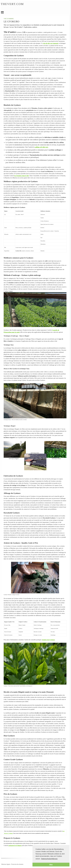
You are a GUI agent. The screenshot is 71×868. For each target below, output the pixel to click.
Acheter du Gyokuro (48, 640)
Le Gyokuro (32, 6)
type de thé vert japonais (51, 43)
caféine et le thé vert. (42, 147)
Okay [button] (51, 865)
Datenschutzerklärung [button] (49, 859)
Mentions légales (6, 864)
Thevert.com (12, 4)
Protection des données (17, 864)
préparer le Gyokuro (15, 845)
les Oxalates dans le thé (21, 176)
